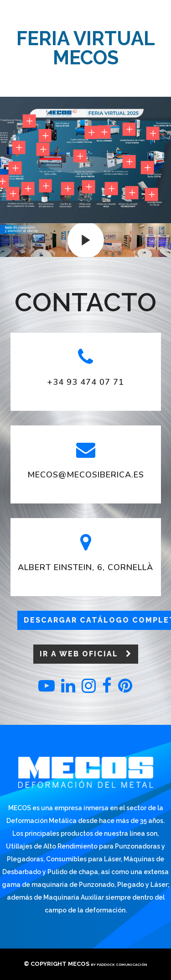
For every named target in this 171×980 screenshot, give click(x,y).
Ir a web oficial (86, 654)
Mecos (79, 964)
